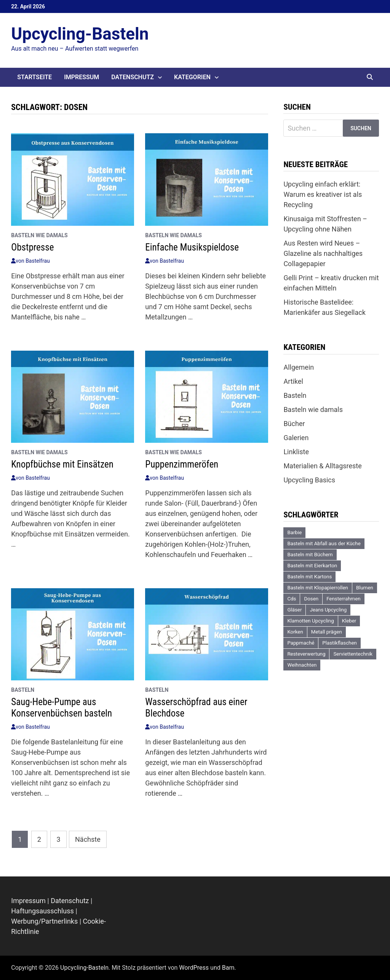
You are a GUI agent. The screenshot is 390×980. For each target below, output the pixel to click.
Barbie (294, 532)
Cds (292, 599)
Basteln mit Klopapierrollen (318, 588)
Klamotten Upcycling (310, 621)
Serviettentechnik (353, 654)
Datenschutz (133, 77)
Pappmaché (301, 643)
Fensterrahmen (343, 599)
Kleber (349, 621)
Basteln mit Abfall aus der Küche (324, 543)
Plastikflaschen (340, 643)
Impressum (82, 77)
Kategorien (192, 77)
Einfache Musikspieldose (192, 247)
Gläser (294, 610)
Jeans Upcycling (328, 610)
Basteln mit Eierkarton (312, 566)
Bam (228, 968)
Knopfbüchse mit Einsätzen (62, 464)
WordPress (194, 968)
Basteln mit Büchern (310, 555)
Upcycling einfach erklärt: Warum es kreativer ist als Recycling (323, 194)
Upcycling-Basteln (80, 34)
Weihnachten (302, 665)
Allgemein (299, 367)
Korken (295, 632)
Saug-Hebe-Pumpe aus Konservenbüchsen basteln (62, 708)
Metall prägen (327, 632)
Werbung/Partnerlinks (44, 921)
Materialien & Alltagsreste (322, 466)
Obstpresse (32, 247)
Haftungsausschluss (42, 911)
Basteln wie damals (39, 235)
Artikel (293, 381)
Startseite (34, 77)
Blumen (365, 588)
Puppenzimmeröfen (182, 464)
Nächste (88, 839)
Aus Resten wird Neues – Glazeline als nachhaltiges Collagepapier (323, 253)
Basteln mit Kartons (309, 577)
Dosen (311, 599)
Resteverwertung (306, 654)
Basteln (23, 690)
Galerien (296, 438)
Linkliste (296, 452)
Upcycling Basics (309, 480)
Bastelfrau (38, 261)
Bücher (294, 424)
